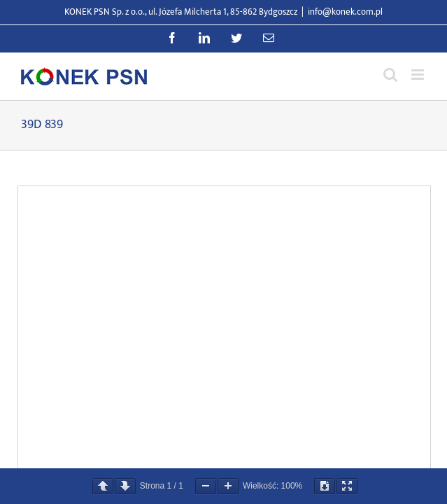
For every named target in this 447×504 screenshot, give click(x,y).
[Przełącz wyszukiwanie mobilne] (390, 75)
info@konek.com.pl (345, 12)
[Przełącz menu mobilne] (419, 75)
